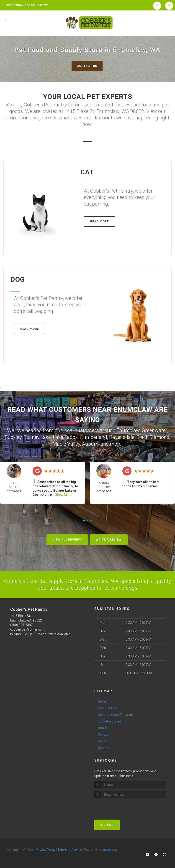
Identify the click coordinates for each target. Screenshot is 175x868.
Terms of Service (70, 849)
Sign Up (107, 824)
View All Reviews (67, 538)
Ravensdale (122, 437)
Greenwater (154, 430)
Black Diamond (153, 437)
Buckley (13, 437)
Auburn (90, 443)
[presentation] (119, 806)
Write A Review (109, 538)
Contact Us (87, 66)
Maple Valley (66, 443)
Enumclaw (128, 430)
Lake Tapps (65, 437)
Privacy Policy (46, 849)
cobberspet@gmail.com (27, 629)
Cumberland (93, 437)
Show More (63, 494)
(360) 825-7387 (21, 624)
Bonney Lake (37, 437)
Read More (99, 222)
